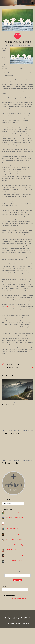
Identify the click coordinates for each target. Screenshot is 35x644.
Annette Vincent (9, 45)
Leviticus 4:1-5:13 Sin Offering (14, 517)
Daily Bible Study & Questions (22, 45)
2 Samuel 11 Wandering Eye (14, 534)
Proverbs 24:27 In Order (13, 364)
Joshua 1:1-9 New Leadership (14, 561)
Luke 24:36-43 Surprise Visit (14, 539)
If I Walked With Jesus (17, 622)
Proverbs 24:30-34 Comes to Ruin (19, 367)
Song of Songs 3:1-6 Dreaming (14, 545)
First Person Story (27, 402)
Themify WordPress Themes (23, 623)
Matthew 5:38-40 (10, 307)
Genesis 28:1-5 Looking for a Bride (16, 512)
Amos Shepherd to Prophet (19, 599)
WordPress (14, 623)
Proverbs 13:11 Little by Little (14, 523)
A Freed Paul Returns (9, 404)
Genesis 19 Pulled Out (12, 550)
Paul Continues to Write (10, 433)
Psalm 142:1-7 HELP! (12, 528)
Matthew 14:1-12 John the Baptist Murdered (18, 555)
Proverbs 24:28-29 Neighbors (18, 42)
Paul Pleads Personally (10, 463)
